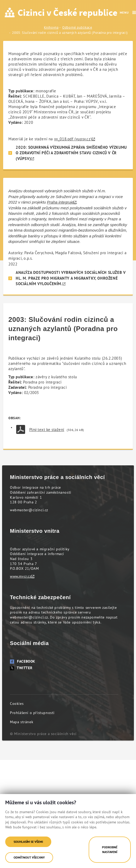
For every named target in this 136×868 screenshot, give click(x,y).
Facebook (23, 661)
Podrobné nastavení (110, 850)
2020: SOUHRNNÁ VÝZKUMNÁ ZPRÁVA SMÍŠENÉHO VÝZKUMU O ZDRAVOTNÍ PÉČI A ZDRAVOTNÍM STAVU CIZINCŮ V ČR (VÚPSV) (71, 153)
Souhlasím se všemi (28, 842)
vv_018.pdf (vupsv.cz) (73, 139)
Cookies (17, 704)
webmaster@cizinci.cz (29, 510)
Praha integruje (60, 202)
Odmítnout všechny (29, 857)
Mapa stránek (22, 722)
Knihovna (51, 27)
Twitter (21, 668)
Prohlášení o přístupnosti (32, 713)
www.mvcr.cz (21, 576)
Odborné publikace (77, 27)
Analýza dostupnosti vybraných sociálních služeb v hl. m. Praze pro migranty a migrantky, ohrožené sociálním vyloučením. (71, 278)
